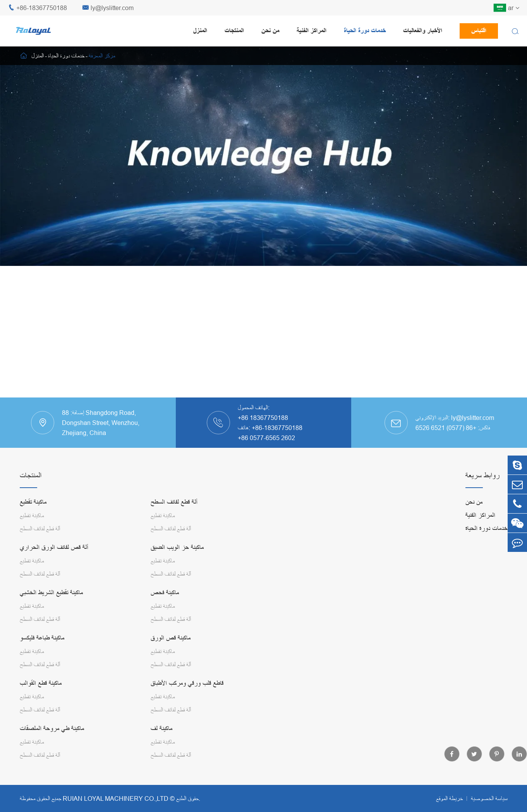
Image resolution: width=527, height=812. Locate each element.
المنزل (200, 31)
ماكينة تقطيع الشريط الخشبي (51, 593)
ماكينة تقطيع (33, 502)
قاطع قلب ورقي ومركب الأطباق (187, 683)
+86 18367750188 (263, 418)
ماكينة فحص (165, 593)
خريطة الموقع (449, 798)
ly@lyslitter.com (108, 8)
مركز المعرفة (102, 56)
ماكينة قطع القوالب (41, 683)
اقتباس (479, 31)
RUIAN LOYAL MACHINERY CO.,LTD (116, 798)
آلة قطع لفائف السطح (40, 529)
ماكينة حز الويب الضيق (177, 547)
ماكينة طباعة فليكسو (42, 638)
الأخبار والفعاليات (423, 31)
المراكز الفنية (312, 31)
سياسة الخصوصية (489, 798)
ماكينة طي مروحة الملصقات (52, 729)
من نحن (270, 31)
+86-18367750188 (38, 8)
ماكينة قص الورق (171, 638)
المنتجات (234, 31)
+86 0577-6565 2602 (266, 438)
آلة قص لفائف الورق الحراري (54, 547)
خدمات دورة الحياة (365, 31)
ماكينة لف (161, 729)
